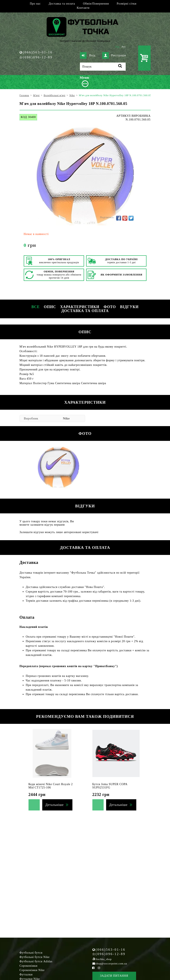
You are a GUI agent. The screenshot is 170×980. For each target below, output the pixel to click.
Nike (66, 418)
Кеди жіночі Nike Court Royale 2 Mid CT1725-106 (51, 786)
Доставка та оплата (62, 4)
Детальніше (55, 805)
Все (36, 307)
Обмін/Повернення (96, 4)
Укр (117, 47)
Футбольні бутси (31, 953)
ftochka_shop (104, 959)
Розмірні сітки (127, 4)
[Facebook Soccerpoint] (93, 968)
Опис (50, 307)
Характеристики (80, 307)
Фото (110, 307)
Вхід (88, 55)
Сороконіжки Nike (32, 970)
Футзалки (26, 974)
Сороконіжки (29, 966)
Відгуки (129, 307)
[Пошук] (103, 67)
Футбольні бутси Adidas (36, 961)
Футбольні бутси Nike (35, 957)
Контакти (83, 8)
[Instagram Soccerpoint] (99, 968)
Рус (124, 47)
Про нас (35, 4)
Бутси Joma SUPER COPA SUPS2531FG (110, 786)
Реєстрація (114, 55)
